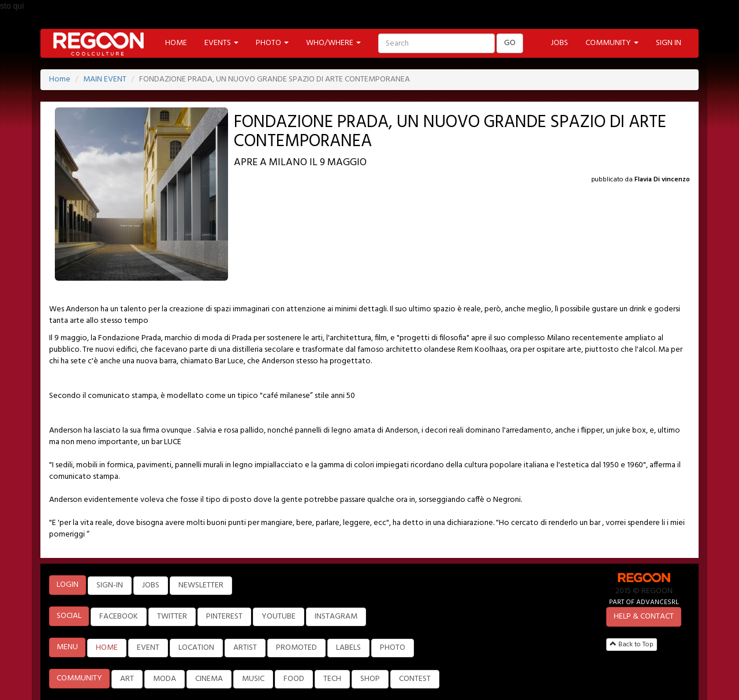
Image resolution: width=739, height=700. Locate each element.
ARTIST (245, 648)
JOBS (559, 43)
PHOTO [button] (272, 43)
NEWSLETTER (201, 585)
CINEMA (209, 679)
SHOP (370, 679)
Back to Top (632, 645)
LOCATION (196, 648)
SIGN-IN (110, 585)
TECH (332, 679)
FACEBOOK (119, 617)
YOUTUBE (279, 617)
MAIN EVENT (105, 79)
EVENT (148, 648)
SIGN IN (669, 43)
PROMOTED (296, 648)
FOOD (294, 679)
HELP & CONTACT (644, 617)
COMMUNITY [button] (612, 43)
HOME (176, 43)
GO (510, 43)
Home (60, 79)
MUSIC (253, 679)
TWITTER (172, 617)
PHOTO (393, 648)
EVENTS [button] (221, 43)
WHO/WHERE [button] (333, 43)
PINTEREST (224, 617)
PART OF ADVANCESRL (644, 602)
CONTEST (415, 679)
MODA (165, 679)
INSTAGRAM (336, 617)
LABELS (348, 648)
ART (127, 679)
